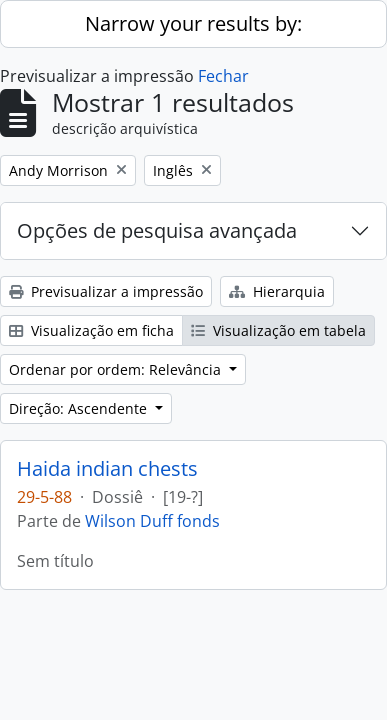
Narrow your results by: (193, 23)
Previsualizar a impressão (106, 291)
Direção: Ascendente (80, 408)
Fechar (223, 76)
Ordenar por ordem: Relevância (117, 369)
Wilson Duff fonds (152, 521)
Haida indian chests (107, 469)
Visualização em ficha (91, 330)
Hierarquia (277, 291)
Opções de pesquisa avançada (157, 230)
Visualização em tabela (278, 330)
